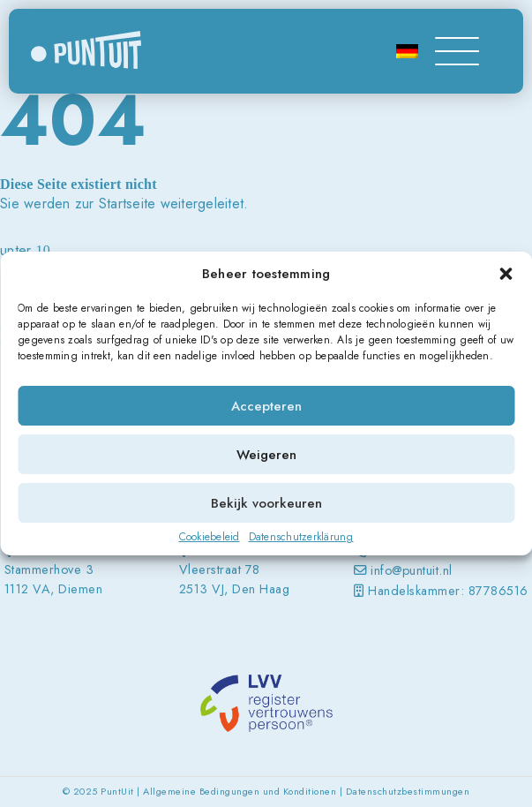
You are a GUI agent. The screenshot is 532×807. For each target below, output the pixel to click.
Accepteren (266, 406)
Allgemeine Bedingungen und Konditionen (240, 791)
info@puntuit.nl (412, 570)
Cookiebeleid (210, 537)
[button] (506, 274)
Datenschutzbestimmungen (408, 791)
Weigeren (266, 455)
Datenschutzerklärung (301, 537)
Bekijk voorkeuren (266, 503)
